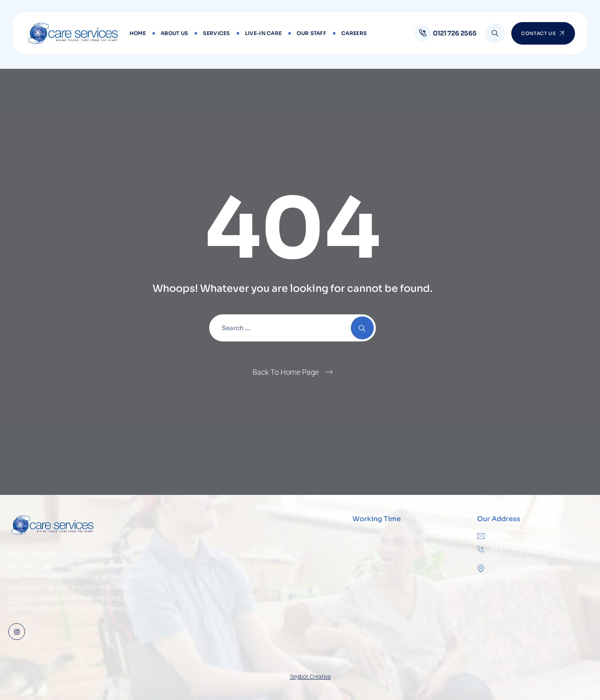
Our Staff (311, 33)
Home (138, 33)
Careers (354, 33)
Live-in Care (264, 33)
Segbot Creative (310, 677)
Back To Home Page (286, 372)
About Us (174, 33)
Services (216, 33)
